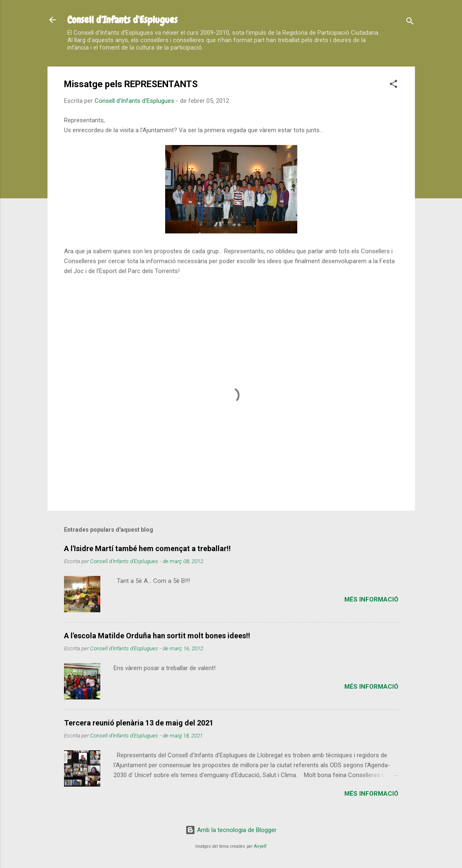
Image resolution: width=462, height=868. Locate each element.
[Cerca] (410, 23)
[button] (393, 85)
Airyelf (260, 846)
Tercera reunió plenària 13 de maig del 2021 (139, 723)
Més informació (371, 599)
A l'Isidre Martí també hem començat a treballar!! (147, 548)
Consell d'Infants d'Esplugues (122, 20)
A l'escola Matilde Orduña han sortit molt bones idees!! (157, 636)
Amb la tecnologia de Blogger (231, 830)
